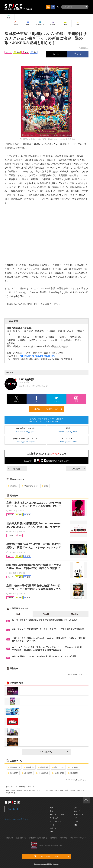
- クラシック (53, 818)
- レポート (76, 818)
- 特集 (75, 825)
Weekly (47, 614)
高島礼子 (29, 767)
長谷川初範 (58, 773)
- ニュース (76, 811)
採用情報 (54, 838)
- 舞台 (51, 811)
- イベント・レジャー (57, 814)
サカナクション (30, 486)
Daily (19, 614)
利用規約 (64, 838)
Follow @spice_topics (25, 431)
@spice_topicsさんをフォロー (17, 819)
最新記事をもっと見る (77, 674)
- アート (52, 825)
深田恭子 (13, 486)
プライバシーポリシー (78, 838)
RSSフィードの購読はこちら (48, 409)
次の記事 (79, 469)
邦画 (45, 486)
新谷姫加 (73, 773)
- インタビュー (78, 814)
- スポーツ (52, 828)
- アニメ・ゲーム (55, 821)
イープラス (10, 787)
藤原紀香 (43, 767)
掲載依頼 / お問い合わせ (38, 838)
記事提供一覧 (21, 838)
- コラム (75, 821)
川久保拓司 (42, 773)
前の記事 (14, 469)
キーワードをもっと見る (76, 780)
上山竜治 (73, 767)
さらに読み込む (54, 752)
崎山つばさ (58, 767)
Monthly (74, 614)
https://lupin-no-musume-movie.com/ (38, 356)
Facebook (13, 809)
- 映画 (51, 832)
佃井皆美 (27, 773)
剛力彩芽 (13, 773)
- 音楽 (51, 808)
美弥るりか (14, 767)
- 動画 (75, 808)
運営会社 (10, 838)
